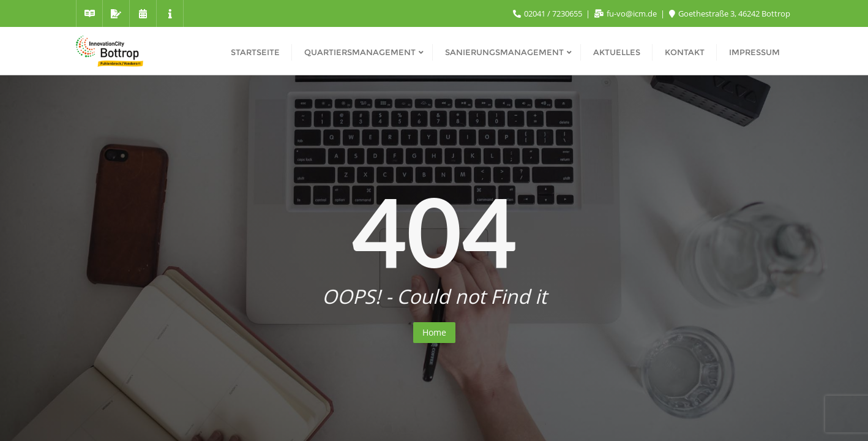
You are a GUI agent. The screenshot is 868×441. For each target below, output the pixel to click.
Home (434, 332)
